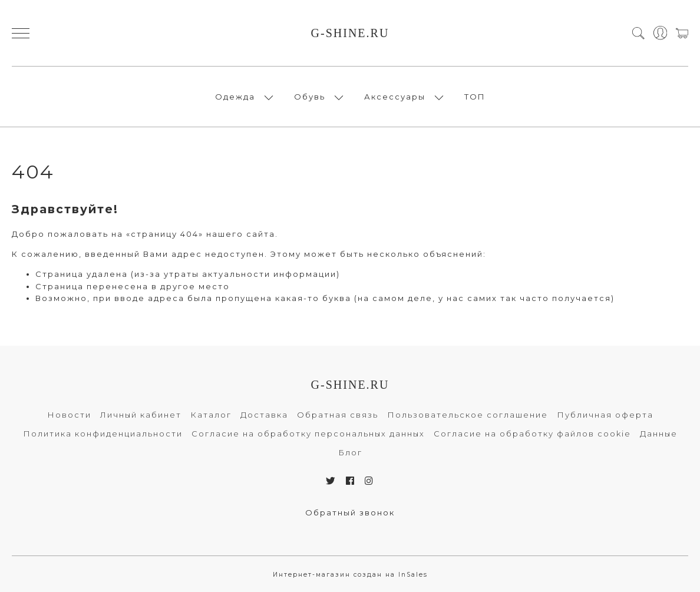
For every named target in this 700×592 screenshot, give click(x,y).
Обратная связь (338, 415)
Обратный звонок (350, 512)
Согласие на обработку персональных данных (308, 434)
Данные (659, 434)
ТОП (475, 97)
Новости (69, 415)
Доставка (264, 415)
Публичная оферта (605, 415)
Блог (350, 452)
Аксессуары (395, 97)
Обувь (310, 97)
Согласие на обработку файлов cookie (532, 434)
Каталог (211, 415)
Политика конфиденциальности (103, 434)
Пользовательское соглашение (468, 415)
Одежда (235, 97)
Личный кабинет (141, 415)
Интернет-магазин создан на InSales (350, 575)
